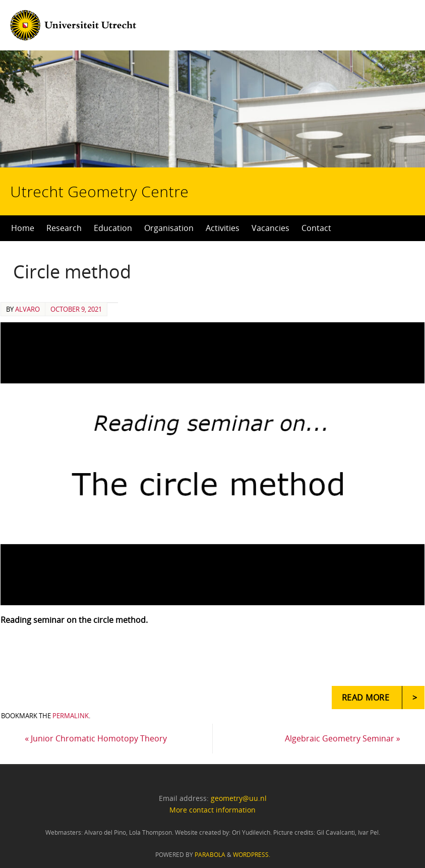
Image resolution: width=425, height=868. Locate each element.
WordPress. (252, 855)
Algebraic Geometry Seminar (343, 738)
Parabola (210, 855)
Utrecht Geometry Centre (127, 159)
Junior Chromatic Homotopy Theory (96, 738)
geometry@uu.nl (239, 798)
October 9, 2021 (76, 309)
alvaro (27, 309)
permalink (71, 716)
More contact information (213, 810)
